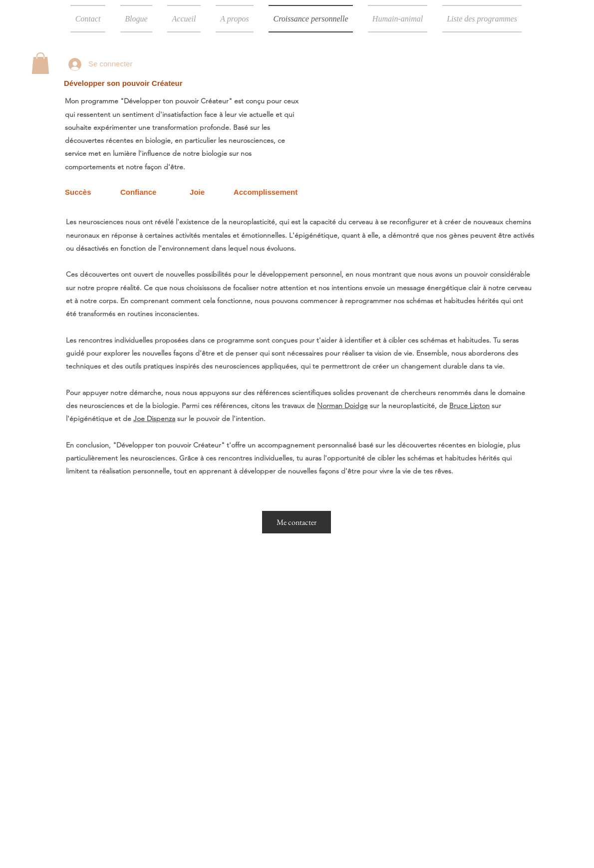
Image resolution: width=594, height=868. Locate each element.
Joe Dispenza (154, 419)
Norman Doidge (342, 406)
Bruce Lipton (469, 406)
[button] (40, 63)
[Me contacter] (297, 522)
